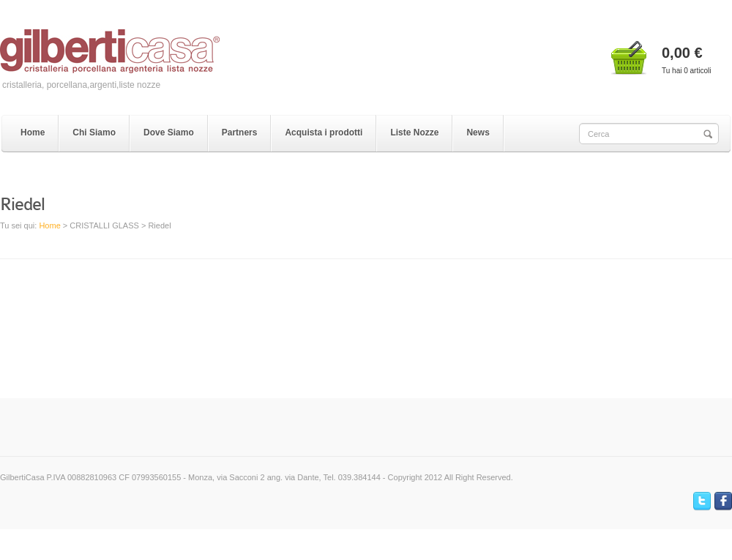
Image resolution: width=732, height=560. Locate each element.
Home (49, 225)
